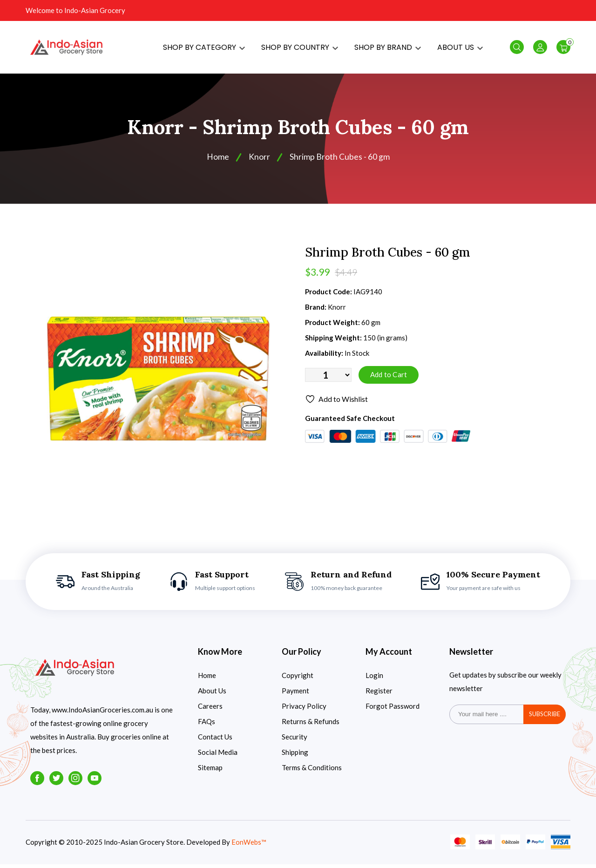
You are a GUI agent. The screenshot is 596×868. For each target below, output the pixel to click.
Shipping (295, 756)
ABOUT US (460, 49)
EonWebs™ (249, 846)
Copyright (298, 679)
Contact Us (215, 740)
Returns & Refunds (311, 725)
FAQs (207, 725)
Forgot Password (393, 710)
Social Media (218, 756)
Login (374, 679)
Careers (210, 710)
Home (218, 161)
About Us (212, 694)
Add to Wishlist (336, 404)
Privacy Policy (304, 710)
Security (295, 740)
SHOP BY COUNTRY (300, 49)
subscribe (545, 718)
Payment (295, 694)
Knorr (259, 161)
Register (379, 694)
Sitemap (210, 771)
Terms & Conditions (312, 771)
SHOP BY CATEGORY (204, 49)
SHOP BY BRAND (388, 49)
